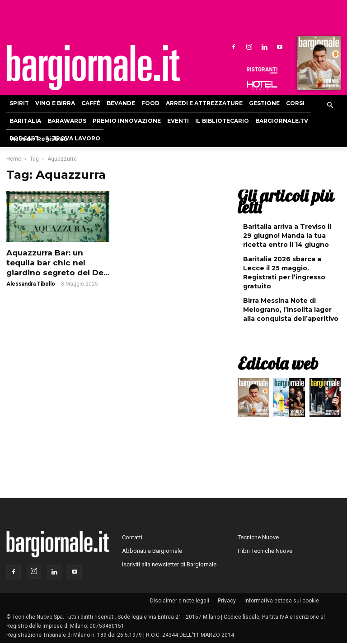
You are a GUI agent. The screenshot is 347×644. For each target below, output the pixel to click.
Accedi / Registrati (39, 139)
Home (14, 159)
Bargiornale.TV (282, 121)
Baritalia (25, 121)
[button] (330, 106)
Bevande (121, 103)
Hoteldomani (262, 85)
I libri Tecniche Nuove (265, 551)
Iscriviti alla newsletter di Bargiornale (169, 564)
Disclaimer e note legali (180, 601)
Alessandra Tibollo (31, 284)
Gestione (264, 103)
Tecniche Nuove (258, 537)
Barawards (67, 121)
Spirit (19, 103)
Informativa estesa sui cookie (282, 601)
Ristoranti (262, 70)
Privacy (227, 601)
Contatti (132, 537)
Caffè (91, 103)
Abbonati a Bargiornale (152, 551)
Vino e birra (55, 103)
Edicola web (278, 363)
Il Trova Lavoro (73, 138)
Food (150, 103)
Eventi (178, 121)
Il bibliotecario (222, 121)
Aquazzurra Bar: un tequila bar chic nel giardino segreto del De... (58, 263)
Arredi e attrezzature (204, 103)
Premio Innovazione (127, 121)
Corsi (295, 103)
